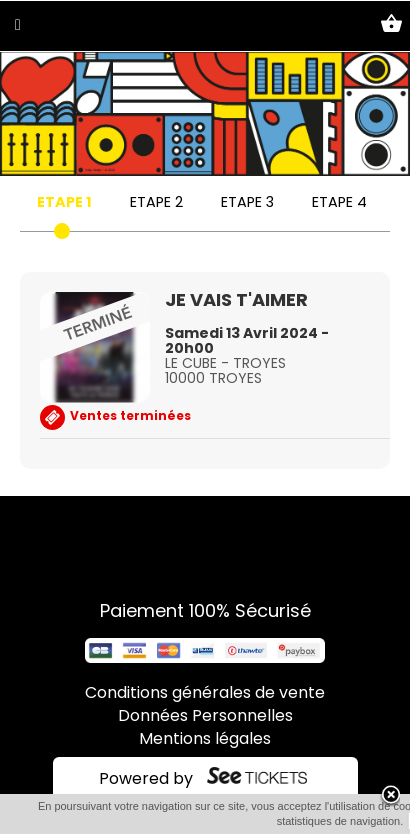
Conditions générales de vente (205, 694)
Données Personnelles (205, 717)
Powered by (146, 780)
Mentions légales (205, 740)
